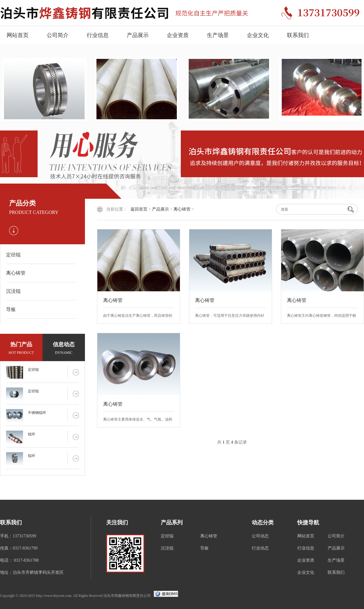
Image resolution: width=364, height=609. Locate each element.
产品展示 (138, 35)
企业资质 (178, 35)
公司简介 (58, 35)
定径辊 (13, 255)
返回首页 (139, 209)
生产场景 (218, 35)
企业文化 (258, 35)
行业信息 (98, 35)
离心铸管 (16, 273)
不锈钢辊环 (37, 413)
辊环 (32, 434)
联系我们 (298, 35)
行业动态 (260, 548)
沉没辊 (13, 291)
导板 (11, 309)
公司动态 (260, 536)
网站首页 (18, 35)
